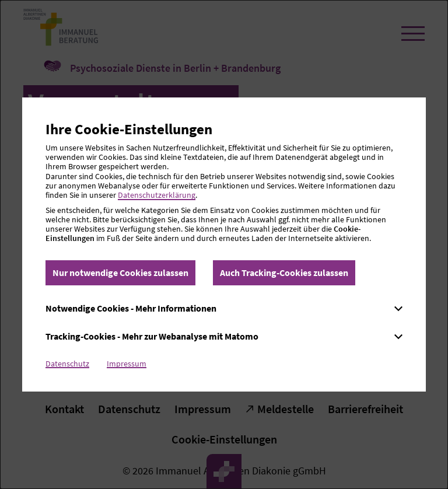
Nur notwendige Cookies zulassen (120, 273)
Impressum (127, 364)
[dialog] (224, 244)
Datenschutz (67, 364)
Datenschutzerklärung (157, 195)
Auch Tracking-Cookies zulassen (284, 273)
